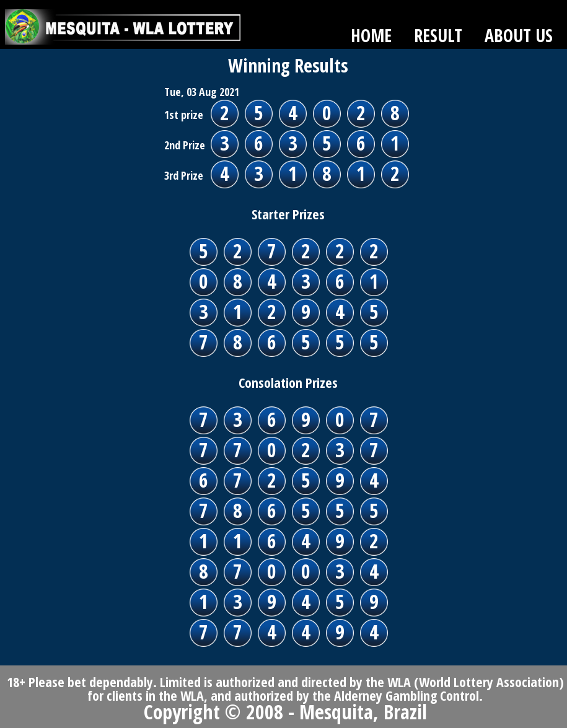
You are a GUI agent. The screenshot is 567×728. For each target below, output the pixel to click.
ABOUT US (519, 35)
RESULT (438, 35)
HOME (371, 35)
